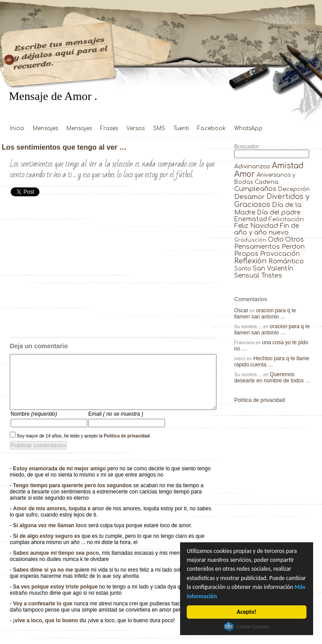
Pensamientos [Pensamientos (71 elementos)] (257, 246)
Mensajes (45, 128)
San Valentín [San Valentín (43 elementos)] (273, 268)
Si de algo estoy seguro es (47, 547)
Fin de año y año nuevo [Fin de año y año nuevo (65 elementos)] (267, 229)
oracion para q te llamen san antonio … (265, 314)
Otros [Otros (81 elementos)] (295, 239)
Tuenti (181, 128)
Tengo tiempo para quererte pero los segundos (73, 496)
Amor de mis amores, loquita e (52, 519)
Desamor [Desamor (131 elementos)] (249, 197)
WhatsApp (248, 128)
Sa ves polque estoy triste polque (56, 597)
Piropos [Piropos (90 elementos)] (246, 254)
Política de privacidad (127, 447)
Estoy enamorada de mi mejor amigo (60, 479)
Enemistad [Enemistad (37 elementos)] (251, 219)
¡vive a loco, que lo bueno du (50, 631)
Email (116, 425)
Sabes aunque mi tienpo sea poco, (57, 564)
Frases (109, 128)
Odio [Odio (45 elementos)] (276, 240)
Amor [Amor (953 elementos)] (245, 174)
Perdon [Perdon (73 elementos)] (293, 246)
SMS (159, 128)
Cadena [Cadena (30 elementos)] (267, 182)
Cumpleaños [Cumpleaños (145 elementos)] (255, 189)
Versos (135, 128)
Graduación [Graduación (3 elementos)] (250, 240)
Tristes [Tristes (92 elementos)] (272, 275)
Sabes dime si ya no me (44, 580)
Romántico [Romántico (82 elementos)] (286, 261)
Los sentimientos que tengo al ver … (64, 147)
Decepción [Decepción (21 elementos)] (294, 189)
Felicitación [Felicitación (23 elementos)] (286, 219)
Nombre (34, 425)
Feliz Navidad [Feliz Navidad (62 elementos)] (256, 226)
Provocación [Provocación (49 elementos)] (280, 254)
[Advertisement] (112, 270)
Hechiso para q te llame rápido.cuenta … (272, 362)
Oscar (241, 310)
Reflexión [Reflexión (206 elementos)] (250, 261)
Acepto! (247, 612)
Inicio (17, 128)
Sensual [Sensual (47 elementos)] (247, 276)
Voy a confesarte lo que (43, 614)
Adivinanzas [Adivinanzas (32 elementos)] (252, 166)
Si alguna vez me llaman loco (50, 536)
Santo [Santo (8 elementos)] (243, 269)
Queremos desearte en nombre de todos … (272, 378)
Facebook (212, 128)
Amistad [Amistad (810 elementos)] (288, 166)
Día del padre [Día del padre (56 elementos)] (279, 213)
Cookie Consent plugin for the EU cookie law (247, 627)
